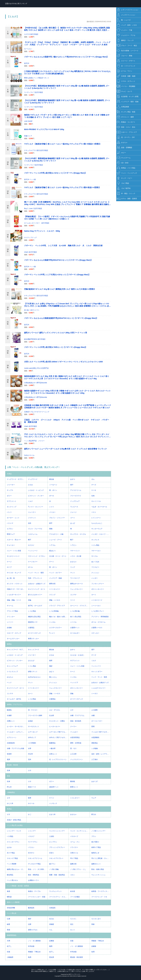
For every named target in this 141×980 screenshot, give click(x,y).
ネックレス (95, 540)
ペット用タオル (12, 880)
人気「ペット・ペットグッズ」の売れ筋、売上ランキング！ (33, 467)
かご (30, 814)
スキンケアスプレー (56, 858)
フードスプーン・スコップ (59, 897)
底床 (8, 759)
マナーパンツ (75, 551)
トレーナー (32, 512)
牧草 (30, 798)
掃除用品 (95, 743)
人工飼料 (95, 710)
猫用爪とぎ (95, 853)
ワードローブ (75, 578)
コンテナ (73, 595)
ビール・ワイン (124, 71)
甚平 (51, 523)
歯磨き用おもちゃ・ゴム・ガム (17, 869)
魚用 (93, 952)
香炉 (30, 919)
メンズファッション (126, 15)
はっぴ (73, 523)
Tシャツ (52, 633)
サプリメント (12, 501)
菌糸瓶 (73, 781)
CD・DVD (122, 163)
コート (73, 518)
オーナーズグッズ (34, 633)
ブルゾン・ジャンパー (57, 518)
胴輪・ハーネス (55, 600)
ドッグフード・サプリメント (17, 479)
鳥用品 (9, 809)
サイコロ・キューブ (14, 573)
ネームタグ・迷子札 (14, 699)
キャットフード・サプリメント (17, 650)
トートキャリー (55, 589)
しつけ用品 (32, 611)
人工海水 (95, 759)
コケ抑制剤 (32, 743)
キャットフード (34, 650)
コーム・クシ (75, 842)
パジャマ (10, 523)
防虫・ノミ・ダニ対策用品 (37, 869)
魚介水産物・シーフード (127, 51)
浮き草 (30, 754)
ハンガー (95, 578)
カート (94, 595)
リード (73, 600)
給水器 (73, 891)
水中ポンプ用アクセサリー (59, 737)
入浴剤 (52, 836)
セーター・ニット (13, 518)
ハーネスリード (97, 600)
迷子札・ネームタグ (35, 606)
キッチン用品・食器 (126, 112)
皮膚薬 (52, 941)
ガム (93, 479)
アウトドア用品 (12, 611)
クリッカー (11, 617)
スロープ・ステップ (14, 633)
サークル (95, 556)
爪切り (52, 853)
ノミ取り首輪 (54, 869)
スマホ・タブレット (126, 81)
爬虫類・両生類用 (77, 957)
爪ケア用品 (11, 853)
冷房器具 (52, 908)
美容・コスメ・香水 (126, 127)
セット (73, 930)
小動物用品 (11, 792)
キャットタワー (97, 672)
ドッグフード (33, 479)
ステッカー (95, 633)
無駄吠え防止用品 (34, 617)
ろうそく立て (96, 919)
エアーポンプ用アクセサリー (59, 732)
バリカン (31, 847)
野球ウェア (11, 534)
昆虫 (8, 776)
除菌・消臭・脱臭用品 (57, 875)
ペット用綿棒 (12, 864)
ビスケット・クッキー (36, 496)
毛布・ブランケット (35, 578)
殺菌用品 (52, 743)
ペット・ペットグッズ (127, 173)
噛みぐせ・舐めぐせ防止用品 (59, 617)
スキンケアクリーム (35, 858)
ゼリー (9, 496)
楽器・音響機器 (124, 148)
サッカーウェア (97, 529)
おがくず (95, 781)
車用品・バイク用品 (126, 168)
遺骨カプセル (33, 930)
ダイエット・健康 (125, 117)
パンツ (9, 512)
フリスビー (95, 567)
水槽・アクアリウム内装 (16, 748)
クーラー (73, 726)
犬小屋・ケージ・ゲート (58, 556)
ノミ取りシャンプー (98, 831)
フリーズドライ (76, 496)
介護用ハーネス (97, 628)
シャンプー (32, 831)
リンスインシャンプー (57, 831)
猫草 (51, 661)
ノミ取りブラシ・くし (78, 869)
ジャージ (73, 512)
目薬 (72, 941)
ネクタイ (31, 545)
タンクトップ (12, 507)
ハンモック (53, 803)
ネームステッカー (13, 639)
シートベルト (96, 606)
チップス (10, 490)
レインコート (96, 518)
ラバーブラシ (33, 842)
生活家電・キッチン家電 (127, 97)
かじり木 (10, 803)
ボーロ (52, 496)
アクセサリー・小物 (56, 534)
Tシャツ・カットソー (36, 507)
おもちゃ (73, 562)
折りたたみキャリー (35, 595)
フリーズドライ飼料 (35, 716)
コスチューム (33, 534)
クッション (95, 573)
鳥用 (30, 957)
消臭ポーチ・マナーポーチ (16, 589)
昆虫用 (52, 957)
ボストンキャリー (98, 589)
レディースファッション (127, 10)
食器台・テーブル (34, 891)
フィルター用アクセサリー (101, 732)
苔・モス (73, 748)
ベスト (94, 512)
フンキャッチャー (98, 584)
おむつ (52, 672)
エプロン (10, 529)
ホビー (121, 153)
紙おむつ (52, 551)
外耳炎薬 (31, 946)
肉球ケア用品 (96, 847)
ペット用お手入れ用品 (15, 825)
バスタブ (31, 836)
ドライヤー (74, 847)
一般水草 (52, 748)
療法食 (52, 479)
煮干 (72, 485)
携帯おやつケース (77, 584)
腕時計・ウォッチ (125, 40)
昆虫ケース (32, 787)
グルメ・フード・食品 (127, 46)
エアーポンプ (33, 732)
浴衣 (30, 523)
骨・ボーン (53, 490)
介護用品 (31, 628)
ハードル (73, 622)
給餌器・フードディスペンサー (101, 891)
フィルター (74, 732)
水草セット (53, 754)
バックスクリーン (77, 759)
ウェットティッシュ (98, 875)
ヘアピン (73, 545)
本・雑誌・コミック (126, 194)
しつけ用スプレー (98, 611)
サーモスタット (34, 726)
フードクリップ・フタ (99, 897)
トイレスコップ (12, 672)
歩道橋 (9, 628)
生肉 (93, 496)
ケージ (9, 562)
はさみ (9, 847)
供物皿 (52, 924)
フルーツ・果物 (124, 56)
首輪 (30, 600)
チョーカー (11, 545)
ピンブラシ (53, 842)
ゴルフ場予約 (124, 188)
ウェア (94, 798)
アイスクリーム (76, 490)
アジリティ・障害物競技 (100, 617)
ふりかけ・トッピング (36, 490)
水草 (30, 748)
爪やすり (31, 853)
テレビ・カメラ (124, 91)
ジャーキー (11, 485)
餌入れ (94, 814)
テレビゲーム (124, 158)
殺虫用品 (10, 875)
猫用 (51, 946)
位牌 (30, 924)
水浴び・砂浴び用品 (14, 820)
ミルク (30, 501)
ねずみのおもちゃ (34, 677)
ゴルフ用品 (123, 183)
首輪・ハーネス (55, 694)
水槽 (93, 716)
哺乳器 (9, 897)
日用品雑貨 (123, 107)
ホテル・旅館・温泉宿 (127, 199)
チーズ (94, 485)
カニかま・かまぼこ (77, 655)
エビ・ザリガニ (55, 710)
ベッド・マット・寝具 (36, 573)
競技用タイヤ (33, 622)
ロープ (9, 567)
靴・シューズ (124, 20)
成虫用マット (54, 787)
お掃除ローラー (34, 880)
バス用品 (10, 836)
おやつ (73, 479)
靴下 (72, 540)
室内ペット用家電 (13, 902)
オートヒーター (97, 721)
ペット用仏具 (12, 913)
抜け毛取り (95, 842)
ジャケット (32, 518)
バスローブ (74, 836)
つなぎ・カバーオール (99, 507)
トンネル (52, 622)
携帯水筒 (52, 584)
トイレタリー (75, 798)
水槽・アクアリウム (77, 716)
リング (73, 567)
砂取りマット (33, 672)
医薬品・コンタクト (126, 122)
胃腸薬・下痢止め (98, 941)
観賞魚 (9, 710)
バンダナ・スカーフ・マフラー (101, 534)
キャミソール (96, 501)
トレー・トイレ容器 (14, 551)
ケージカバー (33, 562)
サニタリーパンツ (13, 556)
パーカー (52, 512)
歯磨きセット (96, 864)
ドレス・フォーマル (35, 529)
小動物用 (10, 957)
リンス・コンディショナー (80, 831)
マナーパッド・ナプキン (37, 556)
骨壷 (93, 924)
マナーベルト (96, 551)
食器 (8, 891)
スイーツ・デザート (126, 61)
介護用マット (75, 628)
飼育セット (74, 787)
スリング (52, 595)
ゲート (52, 562)
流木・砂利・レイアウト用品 (101, 754)
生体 (8, 770)
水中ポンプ (32, 737)
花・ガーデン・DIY (126, 137)
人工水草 (73, 754)
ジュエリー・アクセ (126, 35)
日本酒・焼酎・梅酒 (126, 76)
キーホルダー (75, 633)
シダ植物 (95, 748)
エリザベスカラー (55, 628)
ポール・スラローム (98, 622)
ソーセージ (53, 485)
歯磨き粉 (73, 864)
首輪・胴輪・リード (14, 600)
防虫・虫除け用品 (98, 869)
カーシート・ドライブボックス (80, 606)
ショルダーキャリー (14, 595)
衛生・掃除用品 (34, 875)
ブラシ (94, 836)
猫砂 (51, 666)
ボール (30, 567)
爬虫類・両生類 (12, 765)
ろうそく (73, 919)
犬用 (8, 941)
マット (73, 573)
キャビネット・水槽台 (57, 721)
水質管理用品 (75, 737)
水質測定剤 (11, 743)
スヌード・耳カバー (14, 540)
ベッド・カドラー (55, 573)
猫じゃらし (53, 677)
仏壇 (8, 919)
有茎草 (9, 754)
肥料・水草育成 (76, 743)
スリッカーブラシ (13, 842)
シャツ (52, 507)
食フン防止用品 (76, 617)
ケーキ (94, 490)
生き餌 (52, 716)
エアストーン (12, 737)
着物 (51, 529)
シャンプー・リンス (14, 831)
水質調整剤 (95, 737)
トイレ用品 (95, 545)
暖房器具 (31, 908)
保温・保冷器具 (76, 721)
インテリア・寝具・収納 (127, 102)
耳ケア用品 (74, 858)
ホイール (31, 803)
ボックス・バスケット (15, 584)
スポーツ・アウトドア (127, 132)
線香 (8, 924)
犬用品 (9, 474)
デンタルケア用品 (34, 864)
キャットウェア (12, 666)
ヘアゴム (52, 545)
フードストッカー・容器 (37, 897)
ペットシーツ (33, 551)
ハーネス (95, 694)
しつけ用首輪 (54, 611)
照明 (93, 726)
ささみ (30, 485)
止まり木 (52, 814)
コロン (73, 875)
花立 (72, 924)
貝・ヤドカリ (33, 710)
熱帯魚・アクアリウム (15, 705)
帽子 (30, 540)
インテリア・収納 (55, 578)
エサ (72, 710)
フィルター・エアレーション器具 (17, 732)
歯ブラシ (52, 864)
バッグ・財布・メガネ (127, 25)
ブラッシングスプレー (57, 847)
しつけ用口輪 (75, 611)
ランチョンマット (55, 891)
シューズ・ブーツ (55, 540)
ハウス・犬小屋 (76, 556)
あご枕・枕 (11, 578)
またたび (31, 661)
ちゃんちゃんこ (97, 523)
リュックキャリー (77, 589)
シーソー (10, 622)
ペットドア (74, 683)
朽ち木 (9, 787)
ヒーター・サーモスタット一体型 (17, 726)
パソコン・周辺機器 (126, 86)
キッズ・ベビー (124, 178)
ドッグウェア (75, 501)
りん (51, 930)
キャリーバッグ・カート (37, 589)
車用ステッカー (34, 639)
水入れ (52, 919)
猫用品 (9, 644)
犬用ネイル (74, 853)
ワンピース (74, 507)
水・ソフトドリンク (126, 66)
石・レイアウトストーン (58, 759)
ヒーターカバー (55, 726)
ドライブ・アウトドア (57, 606)
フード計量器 (75, 897)
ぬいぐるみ (95, 562)
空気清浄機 (11, 908)
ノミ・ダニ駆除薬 (34, 941)
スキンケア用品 (12, 858)
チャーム (10, 606)
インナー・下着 (124, 30)
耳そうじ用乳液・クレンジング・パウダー (101, 858)
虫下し (9, 946)
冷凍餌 (9, 716)
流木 (30, 759)
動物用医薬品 (12, 935)
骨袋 (8, 930)
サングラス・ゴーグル (78, 534)
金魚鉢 (30, 721)
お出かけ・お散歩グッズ (37, 584)
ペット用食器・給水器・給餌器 (18, 886)
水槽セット (11, 721)
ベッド (9, 683)
